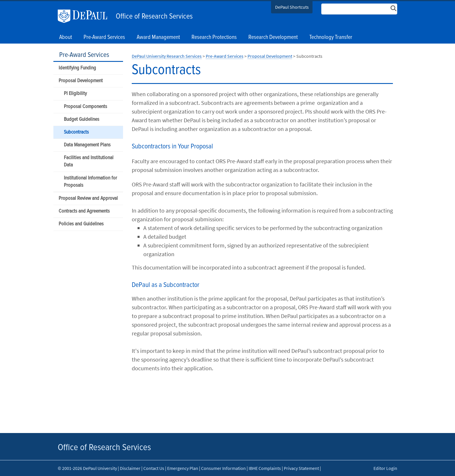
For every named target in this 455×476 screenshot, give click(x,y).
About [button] (66, 37)
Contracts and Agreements (84, 211)
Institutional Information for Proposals (90, 182)
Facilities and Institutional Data (89, 161)
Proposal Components (85, 107)
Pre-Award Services (84, 55)
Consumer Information (223, 468)
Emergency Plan (183, 468)
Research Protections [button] (214, 37)
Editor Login (385, 468)
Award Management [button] (158, 37)
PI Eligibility (75, 94)
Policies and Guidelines (81, 224)
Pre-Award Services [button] (104, 37)
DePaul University (85, 16)
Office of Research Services (154, 17)
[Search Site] (359, 9)
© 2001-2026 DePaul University (87, 468)
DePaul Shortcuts (292, 7)
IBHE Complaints (265, 468)
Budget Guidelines (82, 120)
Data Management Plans (87, 145)
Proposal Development (81, 81)
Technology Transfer (331, 37)
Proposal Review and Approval (88, 199)
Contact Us (154, 468)
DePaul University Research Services (167, 56)
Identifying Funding (77, 68)
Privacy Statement (301, 468)
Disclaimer (130, 468)
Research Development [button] (273, 37)
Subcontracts (76, 132)
